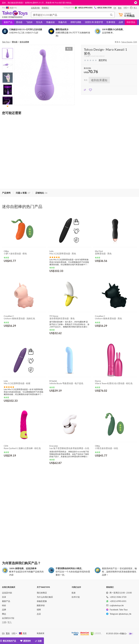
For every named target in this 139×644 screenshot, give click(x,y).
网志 (4, 614)
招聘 (39, 610)
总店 (39, 614)
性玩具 (39, 22)
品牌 (121, 22)
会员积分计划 (8, 618)
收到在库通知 (99, 80)
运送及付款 (7, 593)
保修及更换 (42, 601)
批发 (74, 593)
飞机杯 (29, 22)
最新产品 (8, 22)
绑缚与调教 (76, 22)
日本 (135, 42)
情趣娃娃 (50, 22)
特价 (4, 605)
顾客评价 (41, 605)
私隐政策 (41, 633)
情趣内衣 (63, 22)
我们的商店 (42, 593)
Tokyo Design (127, 42)
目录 (4, 597)
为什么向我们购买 (45, 597)
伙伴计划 (76, 597)
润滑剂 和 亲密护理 (94, 22)
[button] (8, 106)
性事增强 (111, 22)
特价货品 (131, 22)
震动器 (19, 22)
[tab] (23, 193)
